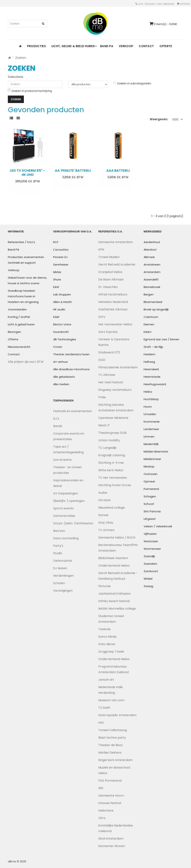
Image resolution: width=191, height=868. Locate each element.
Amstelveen (152, 264)
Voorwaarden (17, 309)
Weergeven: (159, 119)
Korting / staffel (19, 317)
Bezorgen (14, 332)
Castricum (151, 317)
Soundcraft (61, 332)
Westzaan (151, 541)
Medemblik (151, 444)
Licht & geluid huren (21, 324)
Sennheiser (61, 264)
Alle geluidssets (64, 377)
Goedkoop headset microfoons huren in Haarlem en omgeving (23, 296)
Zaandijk (149, 556)
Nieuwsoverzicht (19, 347)
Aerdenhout (152, 242)
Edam (148, 332)
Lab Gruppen (62, 294)
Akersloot (150, 250)
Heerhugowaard (155, 384)
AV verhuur (61, 362)
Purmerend (151, 489)
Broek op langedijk (156, 309)
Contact (146, 46)
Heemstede (152, 377)
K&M (56, 317)
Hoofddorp (151, 399)
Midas (57, 272)
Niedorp (149, 466)
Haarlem (149, 354)
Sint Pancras (152, 511)
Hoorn (148, 407)
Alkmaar (149, 257)
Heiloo (148, 392)
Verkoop (126, 46)
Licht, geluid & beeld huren (73, 46)
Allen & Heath (62, 302)
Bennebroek (152, 287)
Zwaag (148, 586)
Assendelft (151, 279)
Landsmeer (151, 429)
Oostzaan (151, 474)
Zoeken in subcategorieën (132, 83)
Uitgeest (150, 519)
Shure (57, 279)
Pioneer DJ (60, 257)
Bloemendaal (153, 302)
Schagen (150, 496)
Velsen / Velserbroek (158, 526)
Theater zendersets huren (71, 354)
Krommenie (152, 422)
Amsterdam (152, 272)
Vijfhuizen (150, 534)
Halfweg (149, 362)
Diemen (149, 324)
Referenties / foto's (21, 242)
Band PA (107, 46)
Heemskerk (151, 369)
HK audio (59, 309)
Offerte (183, 4)
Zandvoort (151, 571)
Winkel (148, 579)
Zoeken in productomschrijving (30, 91)
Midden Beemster (156, 451)
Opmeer (149, 481)
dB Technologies (65, 339)
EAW (56, 287)
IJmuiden (150, 414)
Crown (58, 347)
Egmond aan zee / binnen (161, 339)
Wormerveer (152, 549)
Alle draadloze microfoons (71, 369)
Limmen (149, 437)
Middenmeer (152, 459)
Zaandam (150, 564)
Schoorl (149, 504)
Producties (36, 46)
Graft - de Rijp (153, 347)
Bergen (149, 294)
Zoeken (21, 58)
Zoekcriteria (15, 77)
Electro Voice (62, 324)
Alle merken (61, 384)
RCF (56, 242)
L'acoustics (61, 250)
